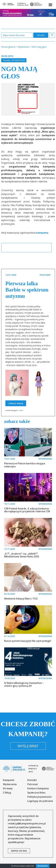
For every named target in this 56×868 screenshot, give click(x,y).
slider (21, 410)
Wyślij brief (28, 746)
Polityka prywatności (39, 797)
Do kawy (8, 788)
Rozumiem (43, 866)
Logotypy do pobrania (40, 801)
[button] (50, 4)
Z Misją (7, 793)
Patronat (33, 784)
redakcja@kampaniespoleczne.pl (27, 823)
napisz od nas (19, 851)
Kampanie (9, 780)
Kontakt (32, 780)
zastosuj (41, 35)
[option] (28, 99)
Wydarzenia (18, 60)
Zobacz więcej (16, 403)
